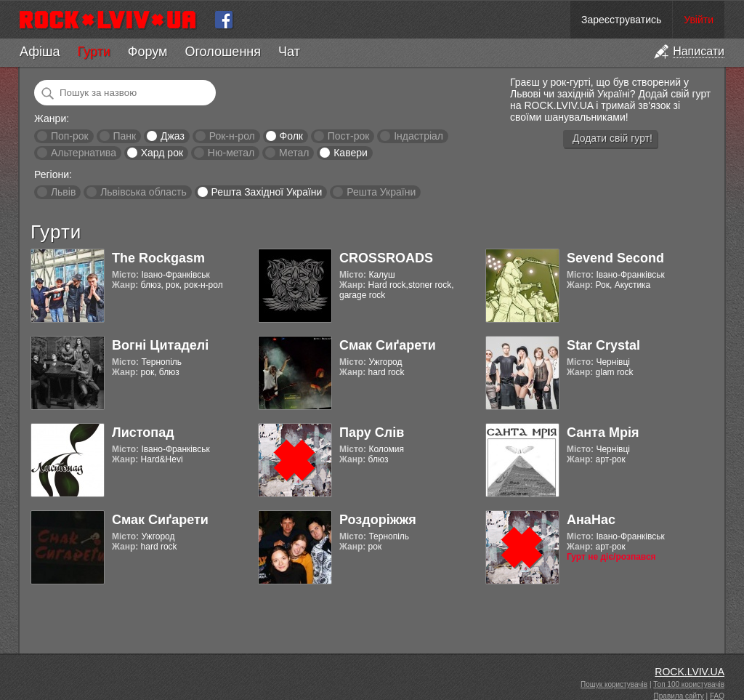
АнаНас (591, 520)
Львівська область (143, 192)
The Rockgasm (158, 258)
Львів (63, 192)
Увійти (699, 20)
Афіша (40, 52)
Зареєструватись (621, 20)
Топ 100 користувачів (689, 684)
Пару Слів (372, 433)
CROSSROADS (386, 258)
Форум (148, 52)
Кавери (351, 153)
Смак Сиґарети (388, 345)
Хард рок (162, 153)
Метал (294, 153)
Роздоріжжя (378, 520)
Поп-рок (70, 136)
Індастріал (418, 136)
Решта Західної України (266, 192)
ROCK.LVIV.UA (690, 672)
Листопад (143, 433)
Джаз (173, 136)
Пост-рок (349, 136)
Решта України (381, 192)
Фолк (291, 136)
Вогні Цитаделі (160, 345)
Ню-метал (231, 153)
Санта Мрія (603, 433)
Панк (124, 136)
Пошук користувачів (614, 684)
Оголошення (223, 52)
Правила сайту (679, 696)
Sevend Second (615, 258)
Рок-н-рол (232, 136)
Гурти (93, 52)
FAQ (717, 696)
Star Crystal (603, 345)
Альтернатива (84, 153)
